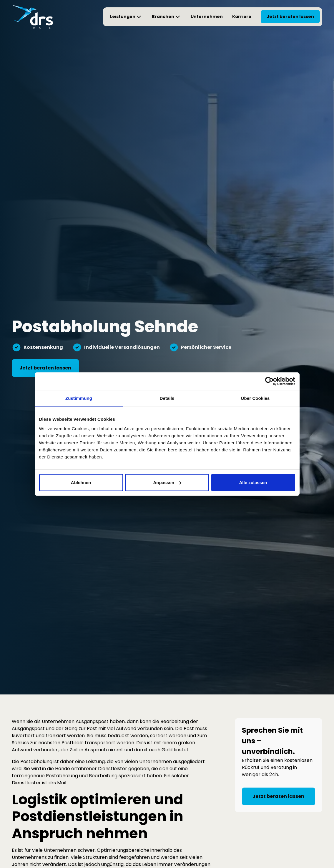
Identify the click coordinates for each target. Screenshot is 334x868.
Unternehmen (207, 16)
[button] (126, 17)
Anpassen (167, 482)
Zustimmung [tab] (79, 398)
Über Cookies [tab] (255, 398)
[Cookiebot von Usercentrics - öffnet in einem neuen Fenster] (269, 381)
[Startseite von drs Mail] (32, 17)
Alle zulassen (253, 482)
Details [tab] (167, 398)
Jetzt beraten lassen (290, 16)
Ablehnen (81, 482)
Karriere (242, 16)
